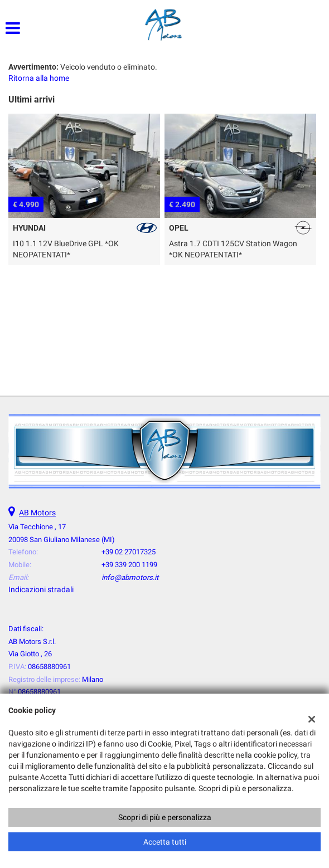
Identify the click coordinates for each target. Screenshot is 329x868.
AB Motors (37, 513)
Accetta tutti (165, 842)
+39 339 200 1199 (129, 565)
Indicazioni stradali (41, 589)
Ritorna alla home (39, 78)
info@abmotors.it (130, 577)
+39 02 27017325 (129, 552)
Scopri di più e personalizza (165, 817)
